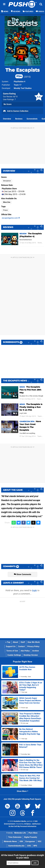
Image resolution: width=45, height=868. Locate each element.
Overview (7, 119)
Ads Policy (25, 651)
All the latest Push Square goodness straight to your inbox (23, 856)
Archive (36, 651)
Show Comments (22, 574)
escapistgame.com (11, 218)
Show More (22, 791)
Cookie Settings (14, 655)
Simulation (7, 181)
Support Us (11, 646)
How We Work (34, 642)
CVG (29, 846)
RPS (35, 846)
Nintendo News (10, 841)
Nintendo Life (20, 833)
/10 (15, 97)
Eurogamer (30, 841)
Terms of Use (12, 651)
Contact (21, 646)
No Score (8, 104)
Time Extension (15, 837)
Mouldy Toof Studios (23, 88)
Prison (5, 210)
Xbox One (7, 202)
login (34, 590)
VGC (40, 841)
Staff (23, 642)
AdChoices (36, 824)
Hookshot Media (20, 821)
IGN (21, 841)
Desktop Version (31, 655)
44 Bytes (27, 824)
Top (8, 642)
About (15, 642)
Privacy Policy (33, 646)
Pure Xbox (33, 833)
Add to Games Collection (16, 111)
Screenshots (32, 119)
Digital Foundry (31, 837)
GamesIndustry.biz (16, 846)
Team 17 (18, 85)
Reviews (19, 119)
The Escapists (22, 73)
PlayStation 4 (19, 82)
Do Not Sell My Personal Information (22, 826)
